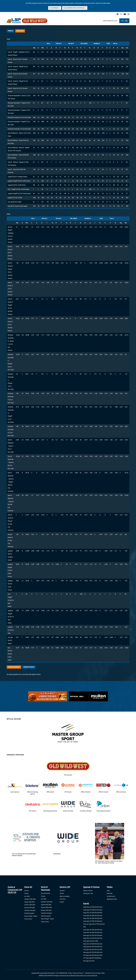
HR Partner (68, 792)
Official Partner (86, 792)
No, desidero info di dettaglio (74, 8)
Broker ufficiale (68, 811)
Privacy (70, 973)
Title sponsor (68, 775)
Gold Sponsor (15, 792)
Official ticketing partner (33, 793)
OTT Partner (33, 811)
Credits (103, 973)
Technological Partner (50, 811)
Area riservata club (110, 21)
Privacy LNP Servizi (78, 973)
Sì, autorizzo (54, 8)
